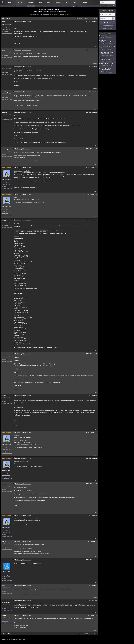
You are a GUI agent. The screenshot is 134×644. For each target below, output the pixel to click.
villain (3, 586)
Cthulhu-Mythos (108, 37)
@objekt (16, 441)
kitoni (3, 560)
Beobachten (45, 15)
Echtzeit (20, 2)
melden (95, 47)
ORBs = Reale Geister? (108, 65)
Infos (68, 15)
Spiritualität (50, 6)
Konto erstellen (108, 28)
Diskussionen (31, 2)
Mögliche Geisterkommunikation (108, 42)
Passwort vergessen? (107, 26)
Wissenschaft (14, 6)
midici (3, 50)
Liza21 (3, 22)
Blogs (40, 2)
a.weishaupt (5, 92)
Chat (67, 2)
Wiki (75, 2)
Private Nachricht (6, 29)
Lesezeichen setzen (7, 33)
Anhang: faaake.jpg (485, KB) (22, 171)
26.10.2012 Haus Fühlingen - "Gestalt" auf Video (108, 60)
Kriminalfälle (40, 6)
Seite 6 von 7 (6, 18)
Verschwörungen (60, 6)
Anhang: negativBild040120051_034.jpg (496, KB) (27, 70)
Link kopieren (5, 31)
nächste (93, 18)
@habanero (24, 461)
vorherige (79, 18)
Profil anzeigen (5, 27)
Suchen (62, 15)
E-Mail (64, 12)
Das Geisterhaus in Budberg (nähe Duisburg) (108, 54)
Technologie (72, 6)
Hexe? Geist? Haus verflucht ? (108, 48)
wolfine (4, 615)
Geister (50, 11)
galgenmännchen (7, 168)
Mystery (31, 6)
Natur (88, 6)
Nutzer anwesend (107, 11)
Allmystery (9, 2)
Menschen (5, 6)
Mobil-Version (23, 639)
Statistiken (58, 2)
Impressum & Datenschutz (7, 639)
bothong (4, 220)
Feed (60, 12)
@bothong (16, 436)
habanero (4, 67)
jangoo (4, 541)
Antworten (54, 15)
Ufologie (81, 6)
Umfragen (96, 6)
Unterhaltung (106, 6)
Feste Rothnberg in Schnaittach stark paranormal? (108, 71)
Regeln (17, 639)
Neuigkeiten (84, 2)
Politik (23, 6)
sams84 (4, 601)
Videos (48, 2)
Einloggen (108, 22)
